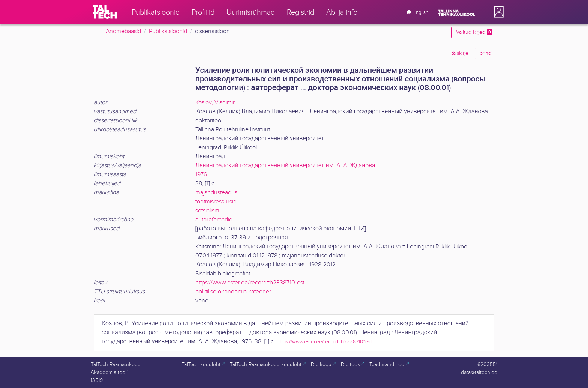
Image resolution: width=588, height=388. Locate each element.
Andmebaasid (123, 31)
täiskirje (460, 53)
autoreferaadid (214, 220)
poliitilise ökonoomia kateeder (233, 292)
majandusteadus (216, 193)
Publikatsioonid (168, 31)
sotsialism (207, 211)
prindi (486, 53)
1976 (201, 175)
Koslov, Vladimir (215, 103)
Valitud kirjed (474, 32)
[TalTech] (105, 12)
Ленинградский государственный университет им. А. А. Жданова (285, 166)
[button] (497, 12)
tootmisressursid (216, 202)
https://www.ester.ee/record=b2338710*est (250, 283)
